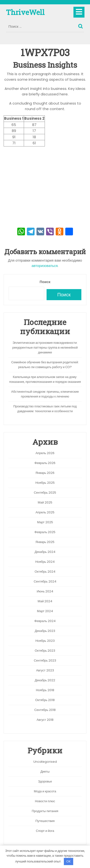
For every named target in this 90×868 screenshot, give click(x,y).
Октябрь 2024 (45, 572)
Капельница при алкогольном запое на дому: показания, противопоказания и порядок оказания (45, 379)
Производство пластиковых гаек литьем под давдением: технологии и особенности (45, 409)
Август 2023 (45, 670)
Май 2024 (45, 601)
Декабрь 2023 (45, 631)
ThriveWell (25, 12)
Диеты (45, 772)
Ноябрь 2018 (45, 690)
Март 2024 (45, 611)
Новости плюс (45, 801)
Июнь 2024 (45, 591)
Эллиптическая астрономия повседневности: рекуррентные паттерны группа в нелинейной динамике (45, 348)
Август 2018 (45, 720)
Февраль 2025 (45, 532)
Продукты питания (45, 811)
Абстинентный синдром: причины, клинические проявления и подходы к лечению (45, 394)
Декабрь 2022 (45, 680)
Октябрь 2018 (45, 700)
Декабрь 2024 (45, 552)
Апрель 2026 (45, 453)
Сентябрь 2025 (45, 493)
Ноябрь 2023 (45, 641)
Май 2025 (45, 502)
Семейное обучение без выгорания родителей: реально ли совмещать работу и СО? (45, 365)
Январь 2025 (45, 542)
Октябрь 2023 (45, 651)
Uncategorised (45, 762)
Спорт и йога (45, 831)
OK (69, 861)
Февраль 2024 (45, 621)
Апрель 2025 (45, 512)
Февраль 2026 (45, 463)
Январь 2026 (45, 473)
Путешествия (45, 821)
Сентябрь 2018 (45, 710)
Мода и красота (45, 791)
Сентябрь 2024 (45, 581)
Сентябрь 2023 (45, 660)
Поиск (81, 25)
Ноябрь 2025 (45, 483)
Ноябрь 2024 (45, 562)
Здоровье (45, 781)
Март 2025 (45, 522)
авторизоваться (45, 266)
